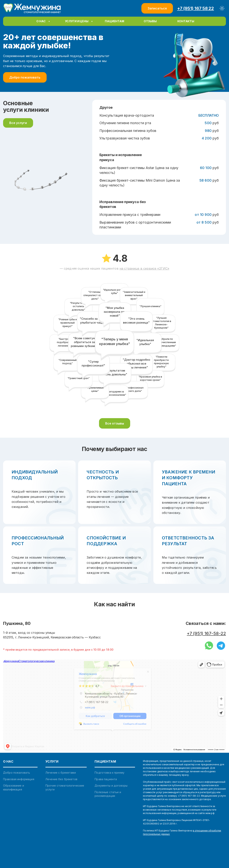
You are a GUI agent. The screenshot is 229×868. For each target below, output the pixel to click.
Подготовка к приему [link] (109, 773)
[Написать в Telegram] (221, 646)
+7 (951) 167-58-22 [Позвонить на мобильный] (206, 633)
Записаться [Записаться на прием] (157, 8)
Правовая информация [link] (19, 779)
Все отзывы (115, 423)
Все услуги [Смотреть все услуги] (18, 123)
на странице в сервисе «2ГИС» (144, 268)
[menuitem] (43, 21)
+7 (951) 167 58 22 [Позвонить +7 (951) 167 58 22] (196, 8)
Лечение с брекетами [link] (61, 773)
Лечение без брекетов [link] (61, 779)
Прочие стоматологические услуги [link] (65, 787)
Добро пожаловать (25, 77)
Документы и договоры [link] (111, 786)
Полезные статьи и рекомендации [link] (108, 794)
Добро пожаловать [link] (17, 773)
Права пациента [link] (106, 779)
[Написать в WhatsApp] (209, 646)
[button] (114, 21)
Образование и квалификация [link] (14, 787)
